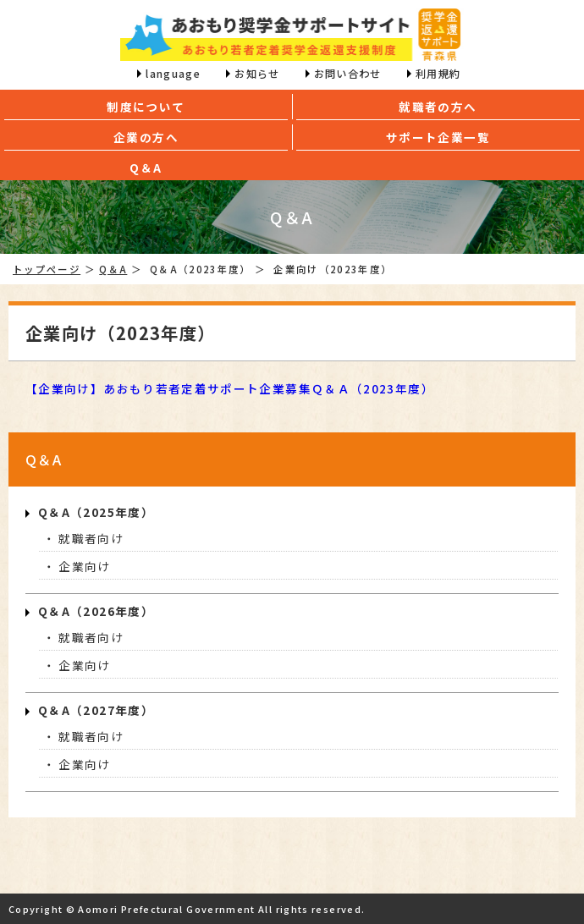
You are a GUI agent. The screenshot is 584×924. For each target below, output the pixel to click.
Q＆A (113, 269)
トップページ (47, 269)
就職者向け (91, 538)
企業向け (84, 566)
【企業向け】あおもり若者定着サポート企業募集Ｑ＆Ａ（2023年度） (230, 388)
